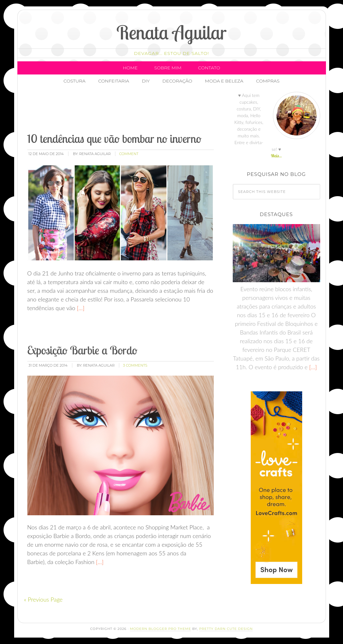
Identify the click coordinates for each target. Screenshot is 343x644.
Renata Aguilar (171, 32)
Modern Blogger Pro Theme (160, 629)
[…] (80, 308)
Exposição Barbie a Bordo (82, 350)
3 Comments (135, 365)
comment (129, 154)
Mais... (276, 156)
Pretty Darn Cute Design (226, 629)
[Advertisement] (143, 111)
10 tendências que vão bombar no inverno (114, 139)
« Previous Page (43, 599)
